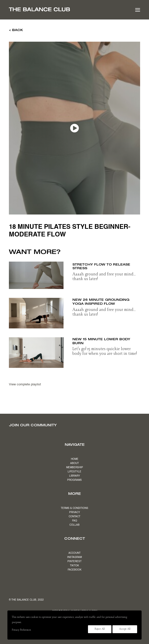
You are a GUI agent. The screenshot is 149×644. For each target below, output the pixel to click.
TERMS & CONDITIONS (74, 508)
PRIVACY (75, 512)
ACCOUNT (74, 553)
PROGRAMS (74, 480)
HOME (75, 459)
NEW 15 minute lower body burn (101, 341)
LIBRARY (75, 476)
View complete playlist (25, 385)
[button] (138, 10)
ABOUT (74, 463)
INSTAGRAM (74, 557)
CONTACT (74, 517)
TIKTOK (74, 566)
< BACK (16, 30)
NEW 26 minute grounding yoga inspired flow (101, 302)
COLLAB (74, 525)
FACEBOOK (75, 570)
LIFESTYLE (74, 472)
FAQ (75, 521)
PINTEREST (74, 561)
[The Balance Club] (39, 9)
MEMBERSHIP (75, 467)
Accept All (125, 629)
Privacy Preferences (21, 630)
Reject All (100, 629)
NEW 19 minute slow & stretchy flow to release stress (101, 264)
